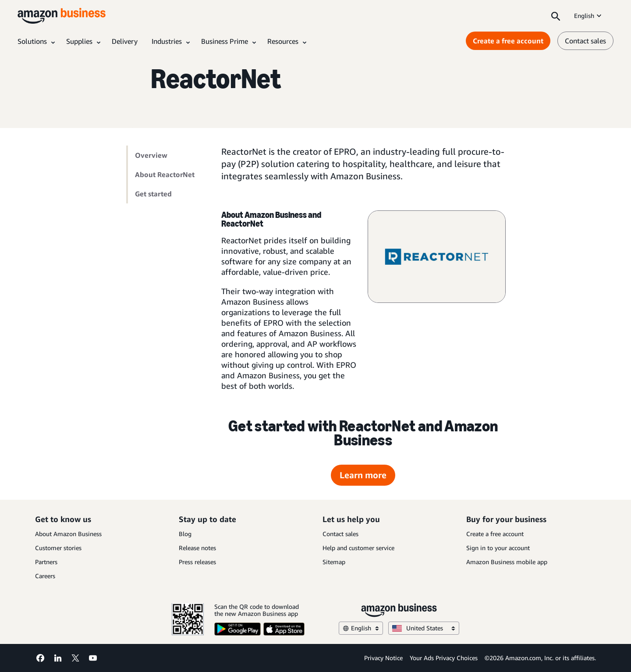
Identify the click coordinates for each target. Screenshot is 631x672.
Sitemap (334, 562)
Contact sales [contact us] (585, 41)
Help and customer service (358, 548)
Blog (185, 534)
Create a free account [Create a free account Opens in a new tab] (508, 41)
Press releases (197, 562)
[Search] (556, 16)
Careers (45, 576)
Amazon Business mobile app (507, 562)
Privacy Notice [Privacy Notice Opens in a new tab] (383, 658)
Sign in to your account (498, 548)
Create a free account (495, 534)
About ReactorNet (165, 174)
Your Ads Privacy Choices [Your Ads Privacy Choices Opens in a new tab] (444, 658)
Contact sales (340, 534)
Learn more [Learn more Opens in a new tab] (363, 475)
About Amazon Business (68, 534)
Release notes (197, 548)
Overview (151, 155)
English (588, 16)
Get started (153, 194)
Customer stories (58, 548)
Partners (46, 562)
